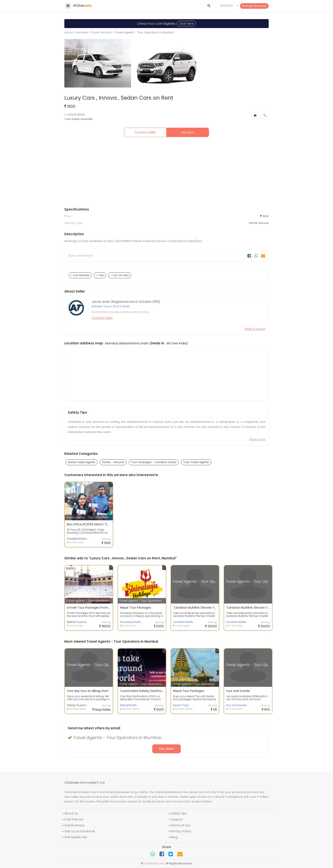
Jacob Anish (76, 114)
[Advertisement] (166, 173)
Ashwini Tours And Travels (111, 306)
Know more (257, 439)
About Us (71, 813)
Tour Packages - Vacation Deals (154, 462)
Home (69, 32)
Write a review (255, 329)
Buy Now (188, 132)
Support (177, 819)
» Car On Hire (120, 275)
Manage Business (254, 6)
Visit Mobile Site (76, 837)
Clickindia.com (154, 863)
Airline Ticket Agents (81, 462)
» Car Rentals (80, 275)
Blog (174, 837)
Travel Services (101, 32)
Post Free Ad (74, 819)
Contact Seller (145, 132)
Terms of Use (181, 825)
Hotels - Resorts (113, 462)
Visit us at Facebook (80, 831)
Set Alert (166, 749)
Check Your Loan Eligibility (166, 24)
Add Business (75, 825)
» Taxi (100, 275)
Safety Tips (179, 813)
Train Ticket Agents (196, 462)
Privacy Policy (181, 831)
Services (82, 32)
